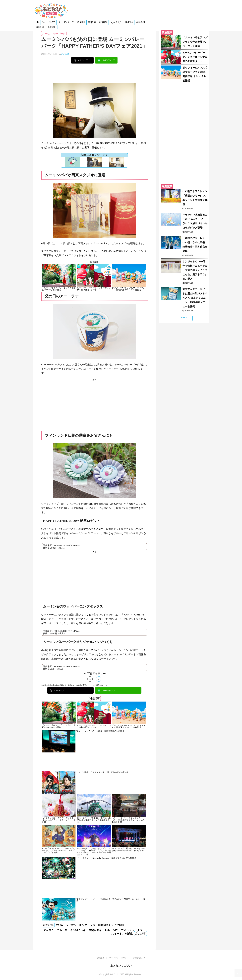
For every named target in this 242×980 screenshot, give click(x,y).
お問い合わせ (139, 958)
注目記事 (40, 27)
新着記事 (52, 27)
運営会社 (101, 958)
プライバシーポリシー (119, 958)
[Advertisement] (94, 74)
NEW (52, 22)
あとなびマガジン (121, 966)
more (184, 317)
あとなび (65, 54)
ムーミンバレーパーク (54, 34)
